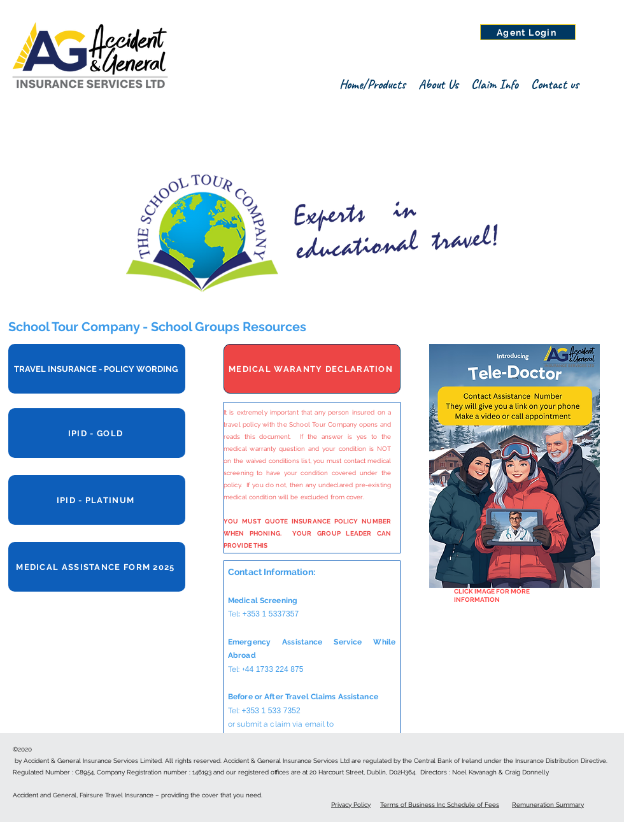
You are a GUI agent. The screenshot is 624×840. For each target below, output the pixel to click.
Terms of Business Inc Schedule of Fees (440, 805)
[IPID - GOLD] (97, 433)
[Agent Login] (528, 32)
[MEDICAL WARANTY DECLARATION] (312, 369)
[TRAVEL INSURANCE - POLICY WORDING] (97, 369)
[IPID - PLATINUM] (97, 500)
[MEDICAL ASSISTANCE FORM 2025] (97, 567)
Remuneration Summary (548, 805)
